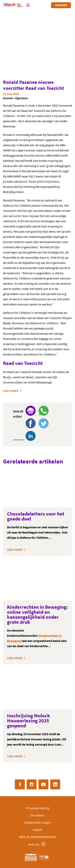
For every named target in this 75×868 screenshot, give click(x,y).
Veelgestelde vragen (38, 822)
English (37, 830)
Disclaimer (37, 815)
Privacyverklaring (38, 808)
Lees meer (11, 391)
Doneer (61, 5)
